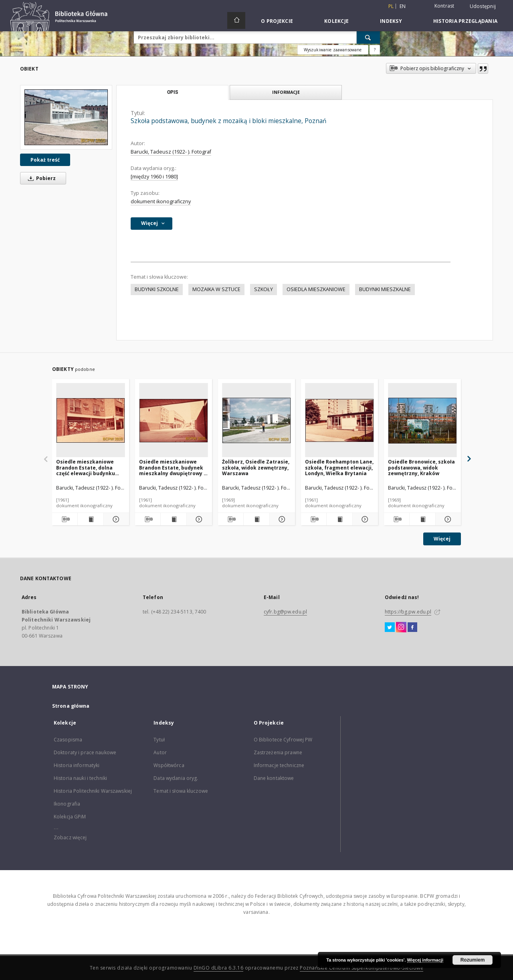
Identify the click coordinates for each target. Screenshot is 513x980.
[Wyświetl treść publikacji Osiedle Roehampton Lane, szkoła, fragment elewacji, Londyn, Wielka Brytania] (339, 519)
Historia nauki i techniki (80, 778)
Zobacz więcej (70, 837)
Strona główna (71, 706)
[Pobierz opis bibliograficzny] (65, 519)
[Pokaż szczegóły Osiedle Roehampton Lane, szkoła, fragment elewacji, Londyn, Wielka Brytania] (364, 519)
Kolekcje (336, 21)
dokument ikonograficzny (161, 201)
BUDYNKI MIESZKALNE (385, 289)
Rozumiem (473, 960)
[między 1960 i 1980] (154, 177)
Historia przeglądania (465, 21)
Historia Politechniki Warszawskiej (93, 791)
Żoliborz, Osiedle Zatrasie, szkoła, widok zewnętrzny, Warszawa (256, 467)
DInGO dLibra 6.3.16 (219, 968)
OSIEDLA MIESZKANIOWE (316, 289)
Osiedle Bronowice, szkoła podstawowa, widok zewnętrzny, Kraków (421, 467)
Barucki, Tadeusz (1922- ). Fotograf (171, 152)
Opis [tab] (173, 92)
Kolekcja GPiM (70, 817)
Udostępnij (483, 6)
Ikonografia (67, 804)
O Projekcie (277, 21)
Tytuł (159, 740)
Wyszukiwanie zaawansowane (333, 50)
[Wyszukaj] (368, 37)
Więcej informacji (425, 960)
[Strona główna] (236, 20)
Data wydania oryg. (176, 778)
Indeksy (391, 21)
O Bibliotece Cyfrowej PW (283, 740)
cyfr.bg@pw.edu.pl (285, 612)
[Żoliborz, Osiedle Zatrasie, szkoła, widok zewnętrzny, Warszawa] (256, 420)
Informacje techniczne (279, 765)
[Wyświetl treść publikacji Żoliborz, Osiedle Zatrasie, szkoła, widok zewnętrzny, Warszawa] (256, 519)
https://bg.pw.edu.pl (408, 612)
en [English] (403, 6)
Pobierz (40, 178)
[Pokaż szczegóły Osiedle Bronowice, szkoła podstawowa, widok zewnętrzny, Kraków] (447, 519)
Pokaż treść (45, 160)
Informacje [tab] (286, 92)
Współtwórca (169, 765)
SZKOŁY (264, 289)
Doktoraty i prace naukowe (85, 752)
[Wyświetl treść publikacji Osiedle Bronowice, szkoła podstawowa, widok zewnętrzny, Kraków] (422, 519)
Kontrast (444, 6)
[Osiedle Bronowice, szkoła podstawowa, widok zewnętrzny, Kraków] (422, 420)
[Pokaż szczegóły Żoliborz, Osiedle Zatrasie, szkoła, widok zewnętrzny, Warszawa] (281, 519)
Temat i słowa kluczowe (181, 791)
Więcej (442, 539)
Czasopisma (68, 740)
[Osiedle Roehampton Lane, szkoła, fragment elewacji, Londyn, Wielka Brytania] (339, 420)
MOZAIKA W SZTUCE (216, 289)
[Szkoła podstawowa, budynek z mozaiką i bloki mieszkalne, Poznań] (66, 117)
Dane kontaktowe (274, 778)
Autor (160, 752)
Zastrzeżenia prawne (278, 752)
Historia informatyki (77, 765)
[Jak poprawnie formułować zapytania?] (375, 50)
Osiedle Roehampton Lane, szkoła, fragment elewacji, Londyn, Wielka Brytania (339, 467)
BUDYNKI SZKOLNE (157, 289)
